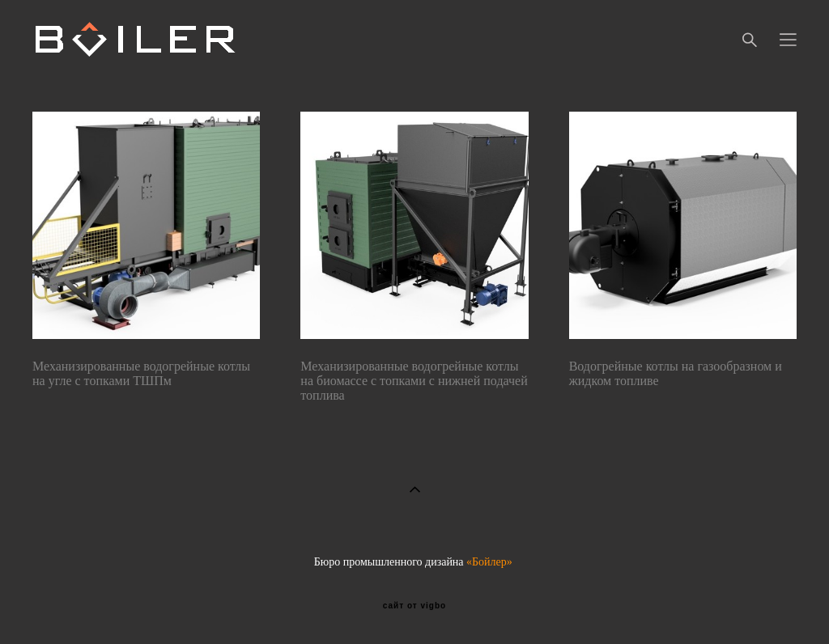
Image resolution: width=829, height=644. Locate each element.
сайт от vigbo (414, 606)
